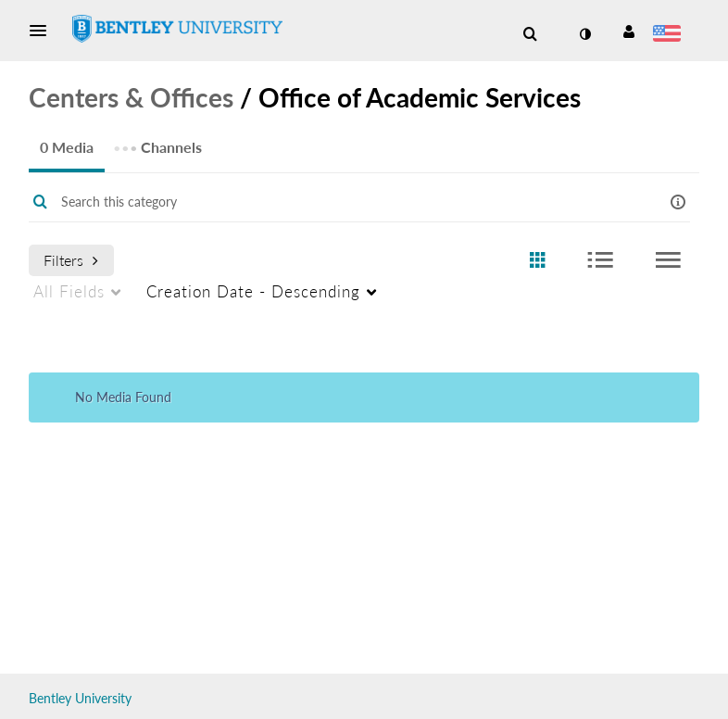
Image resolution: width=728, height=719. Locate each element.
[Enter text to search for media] (336, 202)
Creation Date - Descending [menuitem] (253, 291)
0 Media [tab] (67, 147)
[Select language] (670, 35)
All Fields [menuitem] (69, 291)
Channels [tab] (157, 141)
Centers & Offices (131, 97)
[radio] (537, 261)
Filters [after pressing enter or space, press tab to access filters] (71, 260)
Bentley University (80, 698)
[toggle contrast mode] (584, 34)
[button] (44, 31)
